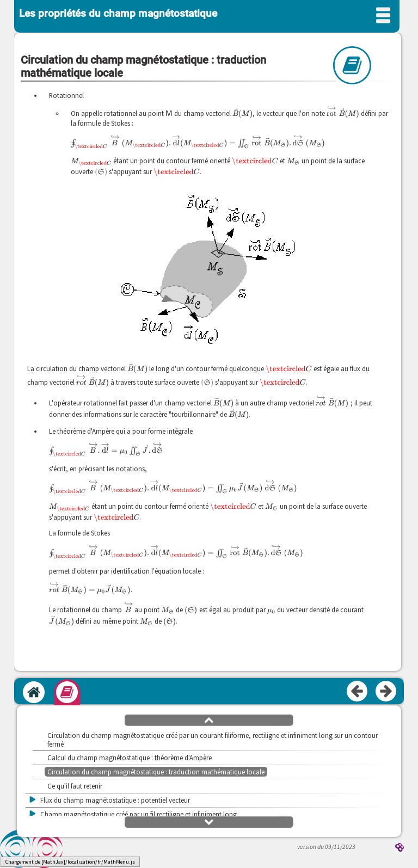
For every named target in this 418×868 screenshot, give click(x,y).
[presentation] (169, 113)
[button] (209, 719)
